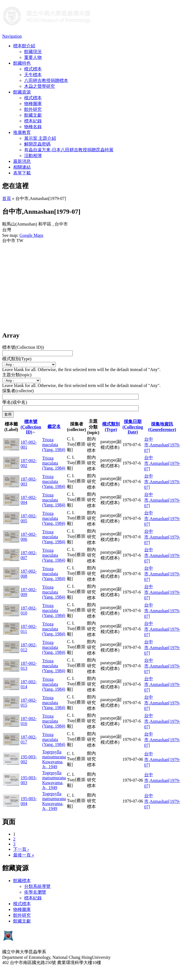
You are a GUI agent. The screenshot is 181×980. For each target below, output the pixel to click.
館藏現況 (33, 52)
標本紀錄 (33, 121)
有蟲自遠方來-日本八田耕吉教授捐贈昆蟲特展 (69, 150)
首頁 (7, 198)
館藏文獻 (33, 115)
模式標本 (33, 69)
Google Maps (31, 235)
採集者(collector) (18, 391)
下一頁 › (21, 849)
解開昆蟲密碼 (37, 144)
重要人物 (33, 57)
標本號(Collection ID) (31, 427)
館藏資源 (22, 92)
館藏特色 (22, 63)
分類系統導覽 (37, 886)
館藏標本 (22, 881)
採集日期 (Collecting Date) (133, 427)
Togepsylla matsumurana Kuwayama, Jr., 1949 (54, 759)
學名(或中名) (15, 402)
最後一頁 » (24, 855)
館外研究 (33, 109)
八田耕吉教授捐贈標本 (46, 80)
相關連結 (22, 167)
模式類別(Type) (17, 359)
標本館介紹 (24, 46)
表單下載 (22, 173)
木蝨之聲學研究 (40, 86)
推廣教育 (22, 132)
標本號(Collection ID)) (23, 347)
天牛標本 (33, 75)
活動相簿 (33, 156)
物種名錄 (33, 127)
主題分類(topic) (17, 375)
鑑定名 (54, 426)
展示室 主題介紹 (40, 138)
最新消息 (22, 161)
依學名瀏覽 (35, 892)
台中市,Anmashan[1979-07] (162, 445)
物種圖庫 (33, 104)
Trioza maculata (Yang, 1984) (54, 445)
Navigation (12, 36)
